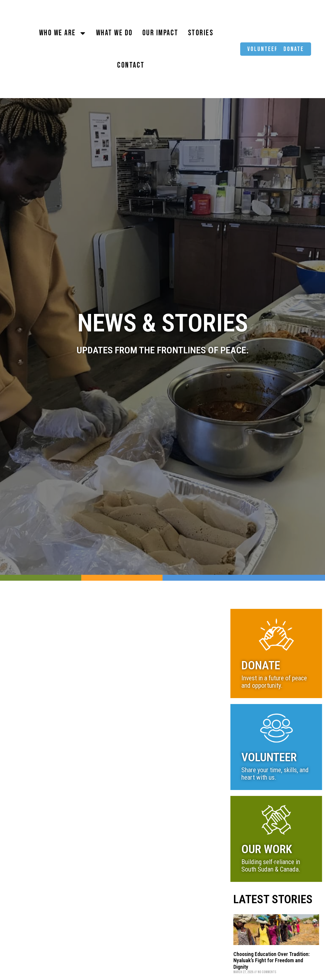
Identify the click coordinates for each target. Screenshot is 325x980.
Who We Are (63, 33)
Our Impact (160, 33)
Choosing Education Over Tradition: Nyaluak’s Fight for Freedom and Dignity (271, 960)
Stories (201, 33)
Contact (131, 65)
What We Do (114, 33)
